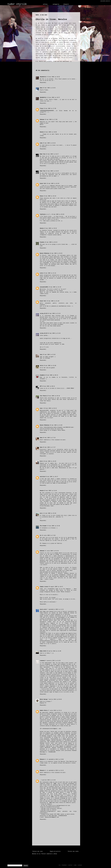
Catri (41, 461)
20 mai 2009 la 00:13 (52, 375)
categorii (56, 4)
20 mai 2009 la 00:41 (49, 386)
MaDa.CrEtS (43, 651)
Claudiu (42, 242)
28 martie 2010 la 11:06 (54, 651)
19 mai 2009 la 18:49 (53, 184)
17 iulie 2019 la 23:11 (55, 710)
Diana (41, 196)
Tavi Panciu (43, 396)
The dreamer (43, 526)
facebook (64, 865)
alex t (42, 408)
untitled (42, 477)
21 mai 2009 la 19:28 (50, 513)
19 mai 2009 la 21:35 (55, 287)
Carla (41, 366)
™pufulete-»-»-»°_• (46, 214)
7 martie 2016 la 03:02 (55, 699)
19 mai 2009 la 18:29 (52, 171)
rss (59, 865)
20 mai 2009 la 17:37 (49, 447)
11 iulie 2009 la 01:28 (52, 551)
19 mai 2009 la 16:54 (49, 88)
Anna (41, 88)
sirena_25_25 (44, 314)
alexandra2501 (44, 287)
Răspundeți (43, 83)
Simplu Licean (44, 587)
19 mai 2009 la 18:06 (50, 132)
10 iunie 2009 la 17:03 (48, 535)
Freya (41, 109)
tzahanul (42, 661)
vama (75, 865)
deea (41, 438)
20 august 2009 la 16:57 (56, 587)
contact (80, 865)
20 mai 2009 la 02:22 (50, 408)
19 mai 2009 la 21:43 (54, 314)
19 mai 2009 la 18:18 (49, 143)
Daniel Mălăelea (45, 253)
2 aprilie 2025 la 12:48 (48, 780)
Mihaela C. (43, 759)
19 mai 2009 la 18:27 (52, 154)
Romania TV (43, 703)
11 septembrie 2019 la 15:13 (55, 770)
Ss (40, 535)
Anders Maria (44, 710)
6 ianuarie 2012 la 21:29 (53, 661)
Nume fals (43, 154)
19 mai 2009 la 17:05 (50, 109)
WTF (41, 386)
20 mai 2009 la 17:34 (49, 438)
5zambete (42, 375)
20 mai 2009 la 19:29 (50, 461)
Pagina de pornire (55, 851)
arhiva (45, 4)
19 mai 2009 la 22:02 (49, 355)
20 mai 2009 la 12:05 (56, 425)
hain (41, 355)
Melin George (44, 699)
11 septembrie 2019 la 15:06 (55, 759)
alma (41, 143)
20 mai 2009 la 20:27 (52, 477)
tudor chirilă (17, 4)
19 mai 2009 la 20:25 (56, 253)
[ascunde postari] (105, 1)
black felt (43, 184)
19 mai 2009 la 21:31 (50, 273)
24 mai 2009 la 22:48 (54, 526)
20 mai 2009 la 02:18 (54, 396)
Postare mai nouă (38, 851)
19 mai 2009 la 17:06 (51, 120)
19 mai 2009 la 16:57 (54, 98)
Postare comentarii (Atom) (49, 854)
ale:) (41, 513)
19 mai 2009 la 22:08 (50, 366)
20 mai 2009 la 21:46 (50, 491)
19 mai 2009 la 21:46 (54, 333)
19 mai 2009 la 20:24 (51, 242)
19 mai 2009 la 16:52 (54, 77)
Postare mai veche (73, 851)
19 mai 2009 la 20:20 (50, 228)
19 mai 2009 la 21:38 (53, 301)
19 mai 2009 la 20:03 (58, 214)
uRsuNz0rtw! (43, 77)
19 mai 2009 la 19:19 (50, 196)
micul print (43, 609)
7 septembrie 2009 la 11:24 (55, 609)
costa (41, 273)
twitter (70, 865)
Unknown (42, 120)
